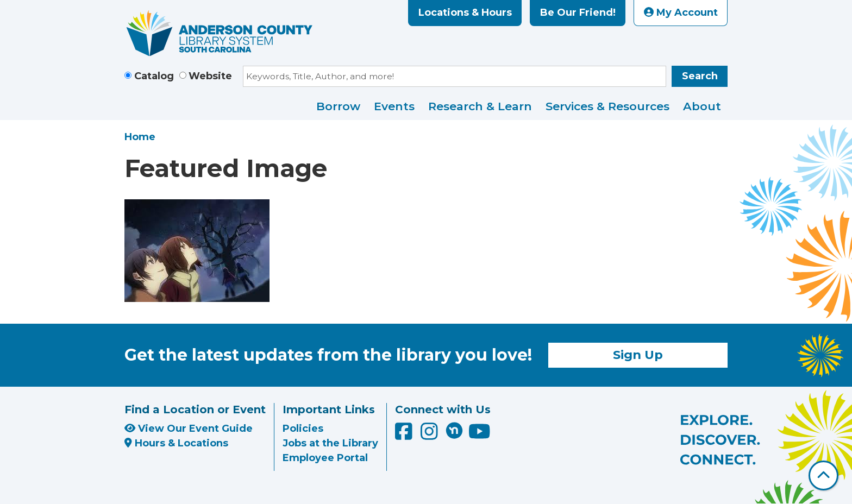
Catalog (154, 76)
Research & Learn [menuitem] (480, 106)
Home (140, 137)
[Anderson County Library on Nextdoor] (454, 430)
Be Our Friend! (578, 12)
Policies (303, 429)
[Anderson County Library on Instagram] (431, 436)
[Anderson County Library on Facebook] (405, 436)
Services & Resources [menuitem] (607, 106)
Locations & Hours (465, 12)
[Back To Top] (823, 475)
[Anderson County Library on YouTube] (480, 436)
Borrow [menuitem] (338, 106)
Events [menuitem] (394, 106)
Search (700, 76)
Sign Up (638, 355)
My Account (681, 12)
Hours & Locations (176, 443)
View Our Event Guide (189, 429)
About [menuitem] (702, 106)
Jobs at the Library (330, 443)
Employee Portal (325, 458)
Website (210, 76)
